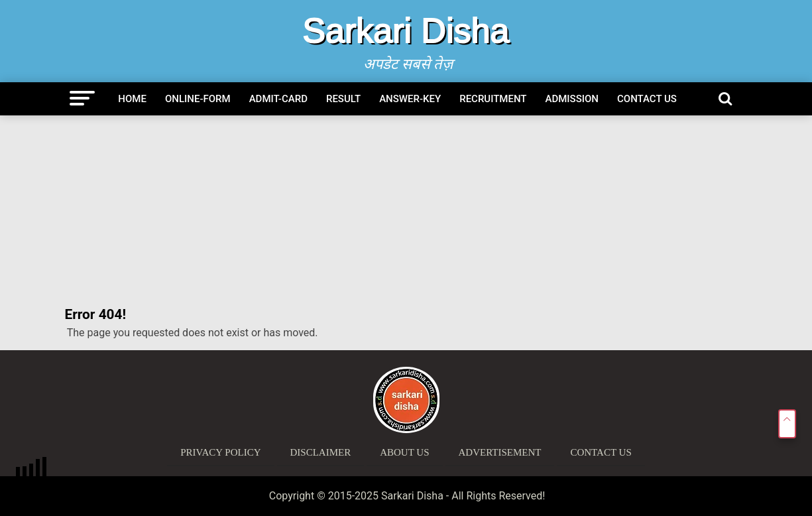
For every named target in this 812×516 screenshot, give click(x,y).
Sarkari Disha (406, 31)
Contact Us (647, 99)
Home (132, 99)
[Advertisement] (406, 212)
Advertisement (500, 452)
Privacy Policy (220, 452)
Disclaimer (321, 452)
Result (343, 99)
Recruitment (493, 99)
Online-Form (198, 99)
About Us (404, 452)
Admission (572, 99)
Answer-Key (410, 99)
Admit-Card (278, 99)
